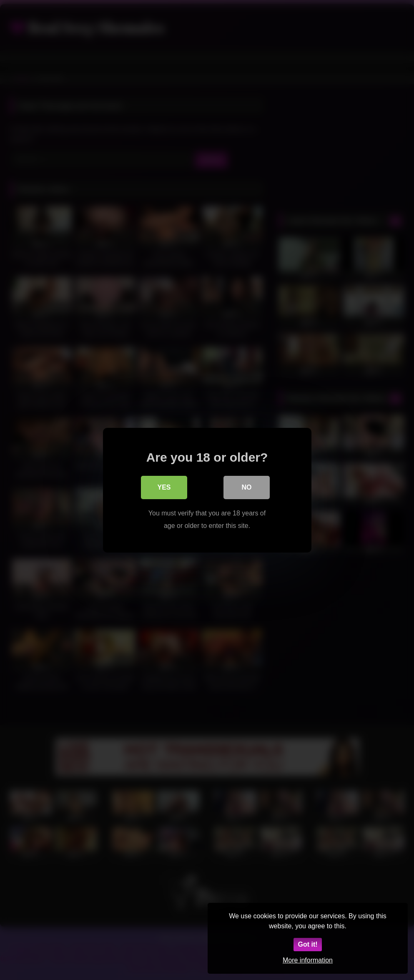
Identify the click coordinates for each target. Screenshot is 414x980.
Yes (164, 488)
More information (308, 960)
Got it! (307, 944)
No (247, 488)
